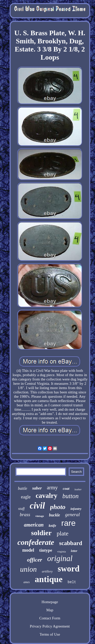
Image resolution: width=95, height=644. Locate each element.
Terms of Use (50, 634)
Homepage (50, 602)
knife (52, 526)
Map (50, 610)
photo (58, 507)
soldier (41, 533)
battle (23, 488)
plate (63, 533)
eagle (26, 497)
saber (37, 488)
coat (66, 489)
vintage (40, 516)
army (52, 488)
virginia (62, 551)
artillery (47, 571)
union (28, 569)
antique (49, 579)
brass (25, 515)
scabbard (71, 543)
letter (74, 551)
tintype (46, 550)
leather (78, 489)
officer (35, 560)
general (72, 515)
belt (72, 582)
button (70, 496)
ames (27, 582)
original (60, 558)
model (28, 550)
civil (37, 506)
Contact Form (50, 618)
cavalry (46, 496)
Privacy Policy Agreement (50, 626)
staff (21, 509)
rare (69, 523)
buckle (54, 515)
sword (69, 569)
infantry (76, 509)
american (34, 525)
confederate (36, 542)
